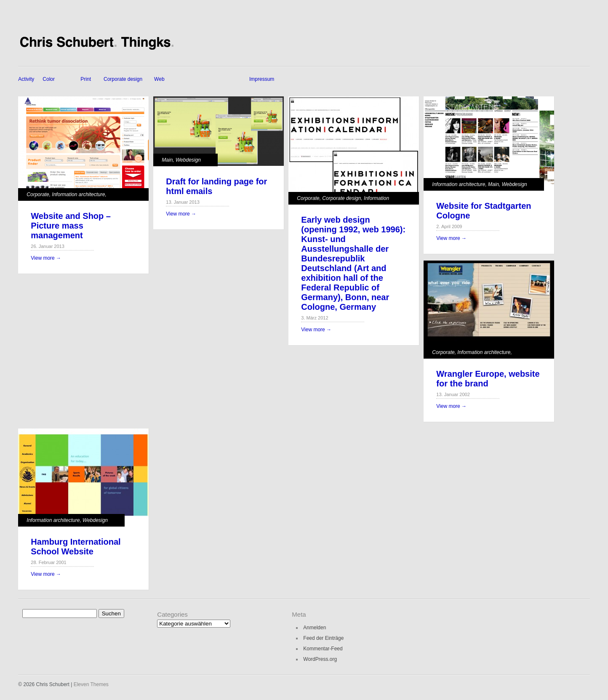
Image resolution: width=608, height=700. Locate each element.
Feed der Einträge (323, 638)
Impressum (262, 79)
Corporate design (123, 79)
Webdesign (188, 160)
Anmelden (315, 628)
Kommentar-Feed (323, 649)
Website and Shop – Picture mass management (71, 226)
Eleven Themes (91, 684)
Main (167, 160)
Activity (26, 79)
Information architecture (78, 194)
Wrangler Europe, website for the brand (488, 379)
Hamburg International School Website (76, 547)
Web (159, 79)
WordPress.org (320, 659)
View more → (46, 258)
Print (86, 79)
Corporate (38, 194)
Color (49, 79)
